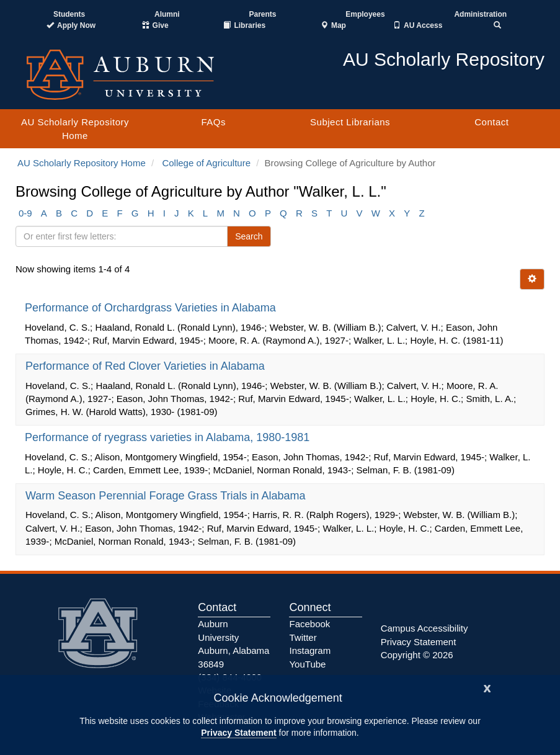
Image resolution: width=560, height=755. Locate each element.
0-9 (25, 213)
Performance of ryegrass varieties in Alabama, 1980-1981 (169, 437)
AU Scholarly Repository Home (75, 128)
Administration (480, 14)
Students (69, 14)
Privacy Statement (238, 733)
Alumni (167, 14)
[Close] (487, 687)
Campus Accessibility (424, 628)
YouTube (307, 664)
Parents (262, 14)
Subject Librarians (350, 122)
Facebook (309, 624)
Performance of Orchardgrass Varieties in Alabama (152, 308)
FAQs (213, 122)
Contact (491, 122)
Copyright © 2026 (417, 655)
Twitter (303, 637)
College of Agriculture (206, 163)
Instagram (310, 650)
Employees (365, 14)
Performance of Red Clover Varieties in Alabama (147, 366)
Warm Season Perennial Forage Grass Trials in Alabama (167, 496)
